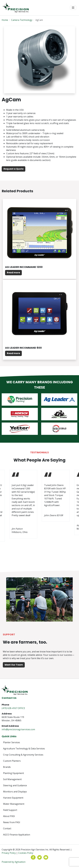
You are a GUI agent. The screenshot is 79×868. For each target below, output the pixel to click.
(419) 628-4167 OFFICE (13, 708)
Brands (7, 767)
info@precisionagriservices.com (18, 729)
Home (5, 20)
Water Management (14, 804)
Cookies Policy (26, 853)
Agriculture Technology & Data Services (24, 749)
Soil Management (12, 779)
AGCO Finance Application (17, 835)
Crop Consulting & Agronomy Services (23, 755)
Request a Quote (13, 169)
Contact (7, 828)
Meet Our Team (14, 665)
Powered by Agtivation (14, 862)
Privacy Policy (9, 853)
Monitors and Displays (15, 792)
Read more (13, 273)
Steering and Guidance (15, 785)
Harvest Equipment (13, 798)
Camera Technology (22, 20)
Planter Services (12, 742)
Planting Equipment (13, 773)
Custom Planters (12, 761)
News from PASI (12, 822)
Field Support (10, 810)
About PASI (9, 816)
